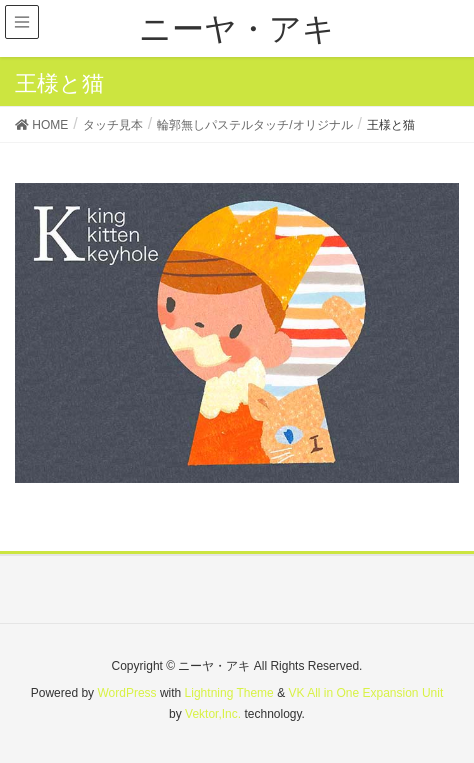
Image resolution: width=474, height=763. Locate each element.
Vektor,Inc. (213, 714)
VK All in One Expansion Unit (365, 693)
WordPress (126, 693)
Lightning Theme (229, 693)
